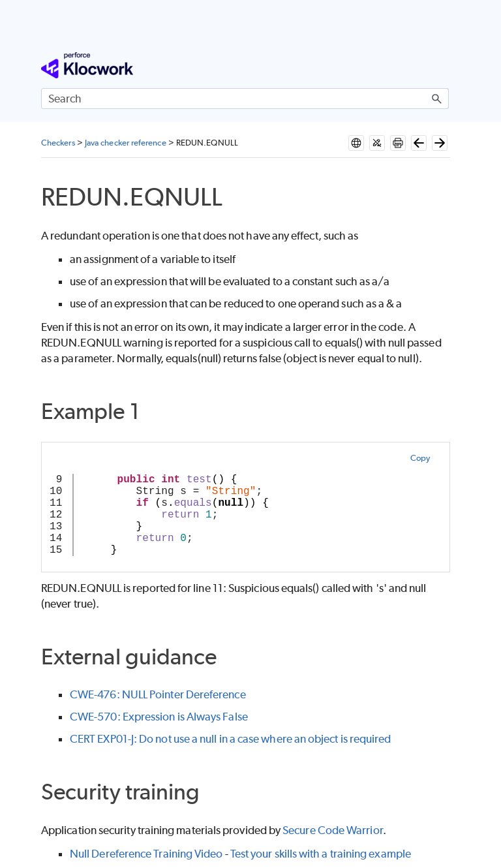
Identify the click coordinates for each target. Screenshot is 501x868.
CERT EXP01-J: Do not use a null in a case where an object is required (231, 739)
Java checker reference (126, 143)
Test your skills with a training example (321, 854)
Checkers (58, 143)
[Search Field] (245, 99)
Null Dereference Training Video (146, 854)
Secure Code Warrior (333, 830)
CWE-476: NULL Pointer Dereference (158, 694)
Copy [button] (420, 458)
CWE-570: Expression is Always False (159, 717)
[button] (437, 99)
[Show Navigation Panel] (442, 65)
